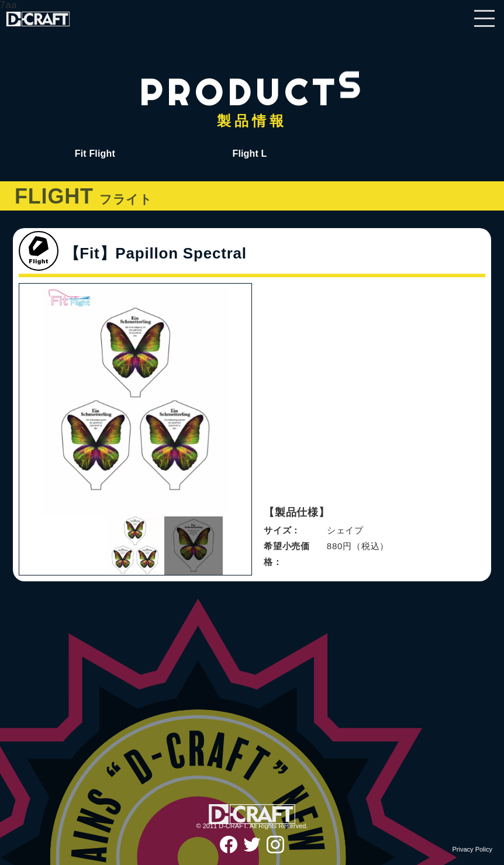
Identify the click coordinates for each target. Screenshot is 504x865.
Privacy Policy (472, 849)
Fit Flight (95, 154)
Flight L (249, 154)
